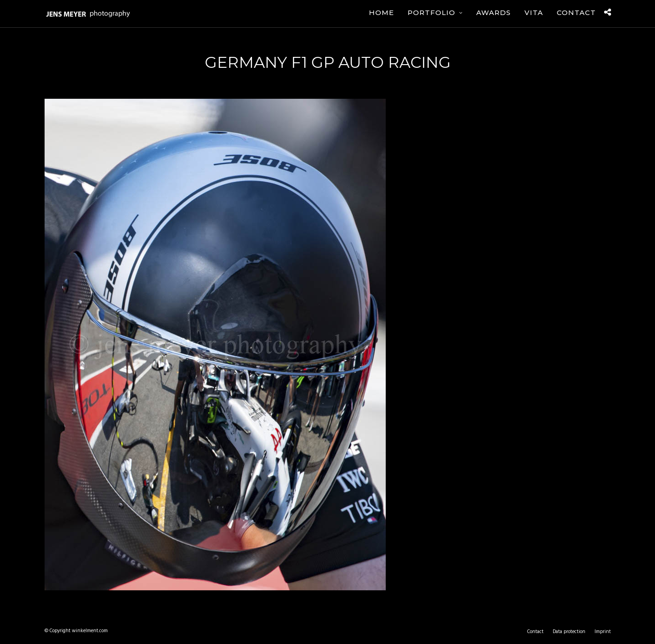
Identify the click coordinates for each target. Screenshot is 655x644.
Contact (576, 13)
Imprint (603, 632)
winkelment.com (90, 631)
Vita (534, 13)
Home (381, 13)
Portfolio (431, 13)
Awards (494, 13)
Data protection (569, 632)
